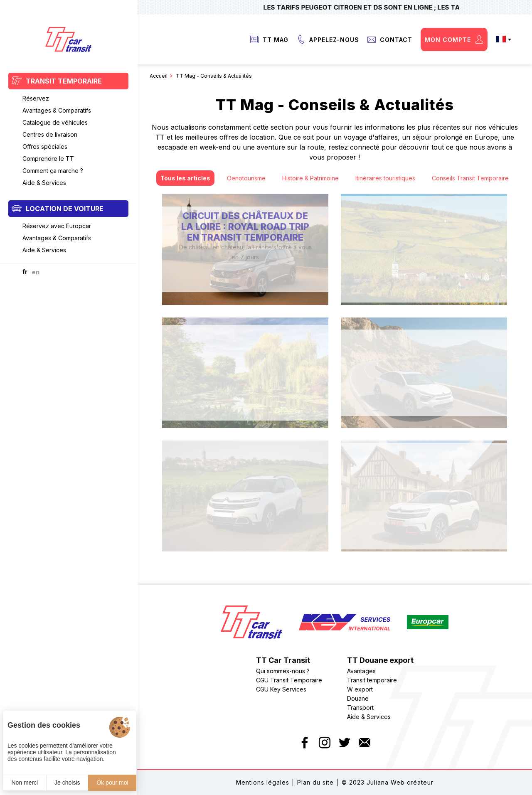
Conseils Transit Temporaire (470, 178)
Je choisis (67, 783)
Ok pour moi (112, 783)
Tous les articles (185, 178)
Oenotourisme (246, 178)
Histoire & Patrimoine (310, 178)
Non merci (25, 783)
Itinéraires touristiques (385, 178)
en (36, 272)
